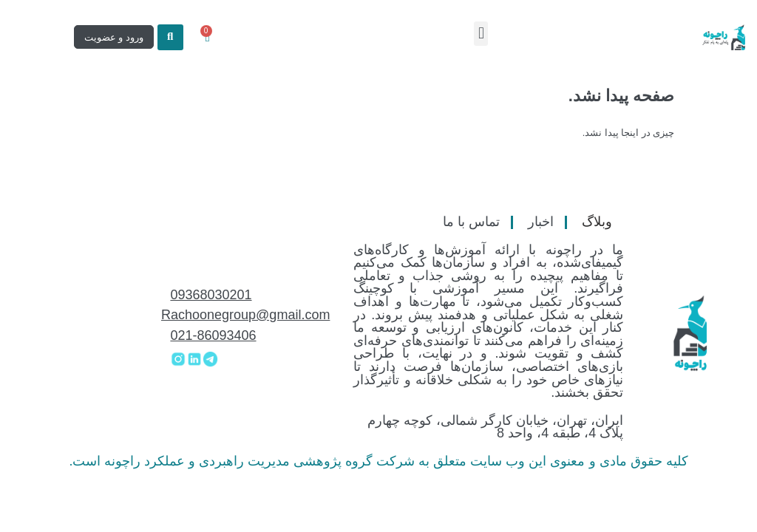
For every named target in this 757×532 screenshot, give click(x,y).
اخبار (541, 222)
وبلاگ (597, 222)
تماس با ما (471, 222)
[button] (481, 34)
